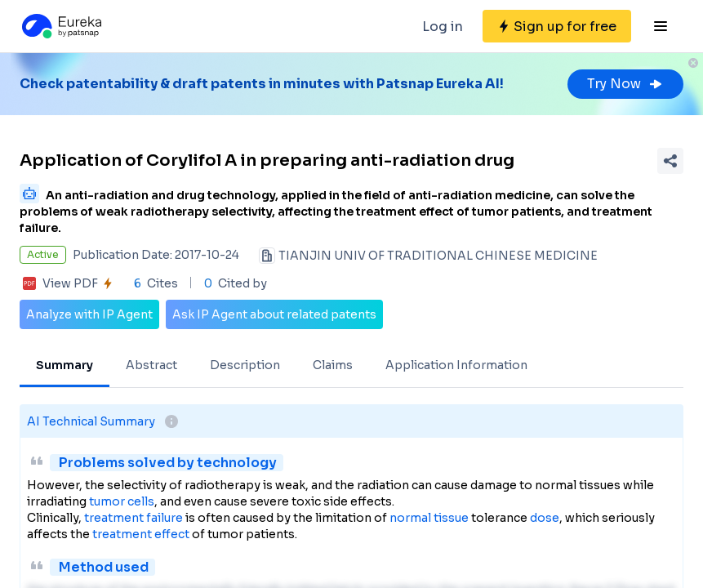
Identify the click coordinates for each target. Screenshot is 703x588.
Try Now (625, 84)
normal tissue (429, 518)
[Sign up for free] (557, 26)
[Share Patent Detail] (670, 161)
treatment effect (141, 534)
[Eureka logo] (60, 26)
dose (545, 518)
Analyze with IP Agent (89, 314)
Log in (443, 27)
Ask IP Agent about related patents (274, 314)
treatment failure (133, 518)
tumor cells (122, 501)
